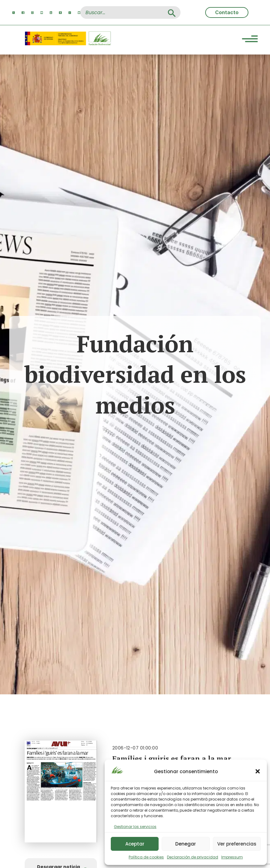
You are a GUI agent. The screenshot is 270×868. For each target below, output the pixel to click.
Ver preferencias (237, 844)
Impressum (232, 857)
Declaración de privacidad (193, 857)
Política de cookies (146, 857)
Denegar (186, 844)
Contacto (227, 12)
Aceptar (135, 844)
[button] (258, 771)
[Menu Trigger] (250, 40)
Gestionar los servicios (135, 827)
